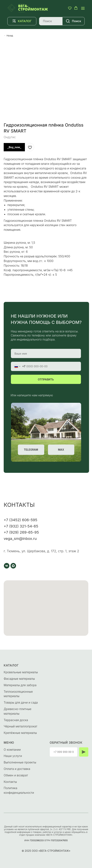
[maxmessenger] (13, 566)
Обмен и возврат (16, 775)
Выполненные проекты (20, 762)
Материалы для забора (20, 685)
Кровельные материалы (21, 672)
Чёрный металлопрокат (20, 726)
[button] (70, 8)
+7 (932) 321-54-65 (21, 526)
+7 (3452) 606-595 (20, 520)
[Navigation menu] (83, 8)
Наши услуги (13, 756)
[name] (46, 353)
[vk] (7, 566)
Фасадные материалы (19, 679)
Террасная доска (16, 720)
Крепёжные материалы (20, 733)
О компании (12, 750)
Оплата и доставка (17, 769)
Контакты (10, 782)
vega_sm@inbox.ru (20, 539)
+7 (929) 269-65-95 (21, 532)
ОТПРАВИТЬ (46, 379)
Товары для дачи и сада (21, 702)
